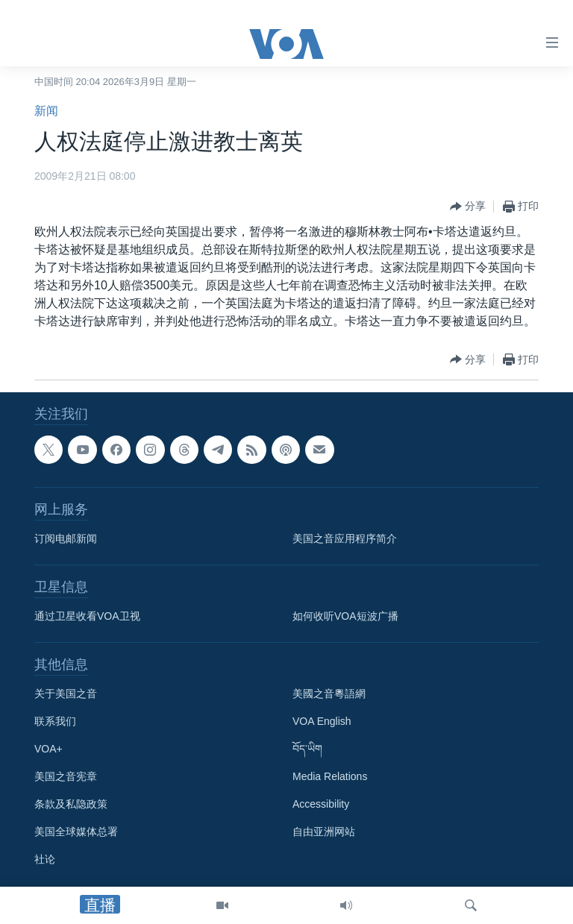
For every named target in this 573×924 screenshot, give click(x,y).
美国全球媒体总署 (76, 832)
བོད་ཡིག (307, 749)
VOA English (322, 721)
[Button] (468, 207)
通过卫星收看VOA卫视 (87, 616)
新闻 (46, 111)
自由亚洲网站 (324, 832)
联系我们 (55, 721)
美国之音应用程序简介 (345, 538)
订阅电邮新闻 (66, 538)
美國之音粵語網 (329, 694)
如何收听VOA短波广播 (345, 616)
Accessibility (321, 804)
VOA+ (48, 749)
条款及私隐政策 (71, 804)
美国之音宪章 (66, 776)
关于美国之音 (66, 694)
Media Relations (330, 776)
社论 (45, 859)
